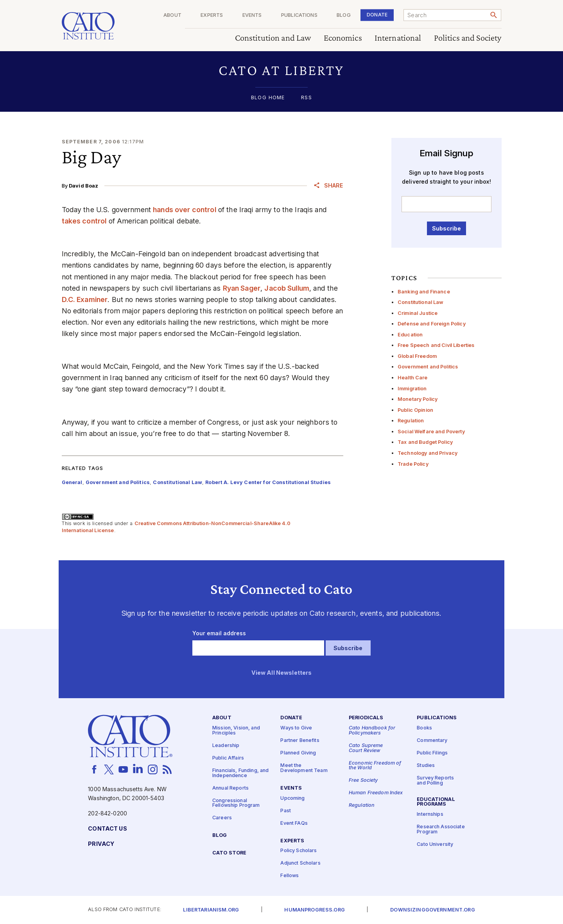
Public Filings (432, 753)
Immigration (412, 389)
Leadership (226, 746)
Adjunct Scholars (300, 864)
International (398, 38)
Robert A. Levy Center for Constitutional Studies (268, 482)
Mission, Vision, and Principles (236, 731)
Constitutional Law (421, 302)
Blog (344, 15)
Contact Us (107, 829)
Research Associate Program (441, 830)
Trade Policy (413, 464)
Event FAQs (294, 823)
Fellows (290, 876)
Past (286, 811)
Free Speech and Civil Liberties (436, 345)
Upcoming (292, 798)
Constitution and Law (273, 38)
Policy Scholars (299, 851)
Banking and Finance (424, 292)
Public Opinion (415, 410)
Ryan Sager (242, 288)
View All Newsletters (282, 673)
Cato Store (229, 853)
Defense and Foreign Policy (432, 324)
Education (410, 335)
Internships (430, 815)
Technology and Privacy (428, 453)
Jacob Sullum (287, 288)
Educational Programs (436, 802)
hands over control (185, 210)
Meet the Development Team (304, 768)
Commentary (432, 741)
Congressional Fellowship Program (236, 803)
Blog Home (268, 98)
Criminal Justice (418, 313)
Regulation (411, 421)
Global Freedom (417, 356)
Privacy (101, 844)
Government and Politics (428, 367)
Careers (222, 818)
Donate (377, 15)
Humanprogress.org (314, 910)
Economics (343, 38)
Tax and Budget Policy (425, 442)
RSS (306, 98)
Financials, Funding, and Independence (240, 773)
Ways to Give (296, 728)
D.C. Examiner (85, 299)
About (172, 15)
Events (252, 15)
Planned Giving (298, 753)
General (72, 482)
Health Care (413, 378)
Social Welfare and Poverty (431, 432)
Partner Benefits (300, 741)
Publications (299, 15)
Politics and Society (468, 38)
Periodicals (366, 718)
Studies (426, 766)
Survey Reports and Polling (435, 781)
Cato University (435, 844)
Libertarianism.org (211, 910)
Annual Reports (230, 788)
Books (424, 728)
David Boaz (83, 186)
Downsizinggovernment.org (432, 910)
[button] (282, 70)
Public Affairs (228, 758)
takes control (84, 221)
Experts (212, 15)
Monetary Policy (418, 399)
